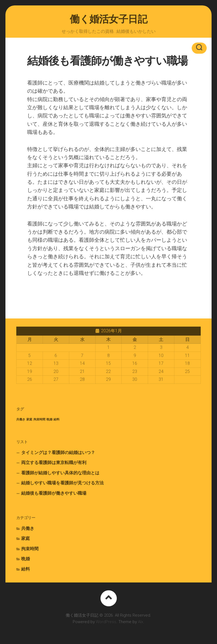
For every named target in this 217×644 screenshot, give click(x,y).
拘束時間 (30, 549)
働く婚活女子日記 (108, 19)
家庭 (26, 538)
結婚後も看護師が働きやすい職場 (54, 493)
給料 (26, 569)
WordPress (106, 622)
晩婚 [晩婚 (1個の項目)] (49, 419)
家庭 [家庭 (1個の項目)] (29, 419)
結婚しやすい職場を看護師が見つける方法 (62, 483)
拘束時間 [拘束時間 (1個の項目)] (39, 419)
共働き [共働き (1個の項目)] (21, 419)
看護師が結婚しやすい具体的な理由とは (60, 473)
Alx (141, 622)
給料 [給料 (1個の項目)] (56, 419)
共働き (28, 528)
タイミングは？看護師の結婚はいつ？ (58, 453)
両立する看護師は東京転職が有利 (54, 463)
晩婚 (26, 559)
